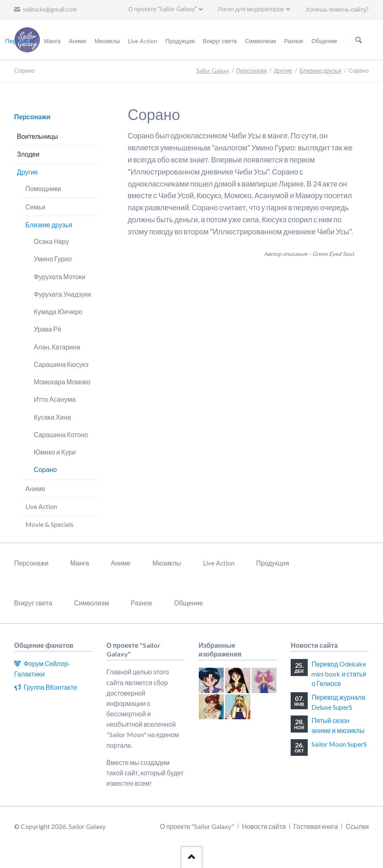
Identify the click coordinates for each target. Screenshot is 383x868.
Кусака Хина (52, 417)
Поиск (359, 40)
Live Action (41, 506)
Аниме (35, 488)
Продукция (273, 563)
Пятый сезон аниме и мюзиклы (338, 725)
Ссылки (357, 826)
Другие (283, 70)
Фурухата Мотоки (59, 277)
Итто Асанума (54, 399)
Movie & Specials (49, 524)
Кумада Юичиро (58, 311)
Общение (189, 603)
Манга (80, 563)
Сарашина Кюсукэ (61, 364)
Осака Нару (51, 241)
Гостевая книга (316, 826)
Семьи (35, 207)
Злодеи (28, 154)
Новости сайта (264, 826)
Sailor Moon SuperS (339, 744)
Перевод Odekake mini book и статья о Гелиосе (339, 674)
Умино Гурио (53, 259)
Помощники (43, 188)
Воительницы (38, 136)
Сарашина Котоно (61, 434)
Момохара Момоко (62, 382)
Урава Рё (47, 329)
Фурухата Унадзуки (62, 294)
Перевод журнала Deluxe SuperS (338, 702)
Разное (141, 603)
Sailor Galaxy (213, 70)
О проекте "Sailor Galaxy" (162, 9)
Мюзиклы (167, 563)
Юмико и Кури (54, 452)
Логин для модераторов (251, 9)
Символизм (91, 603)
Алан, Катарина (57, 347)
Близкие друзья (320, 70)
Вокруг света (33, 603)
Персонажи (251, 70)
